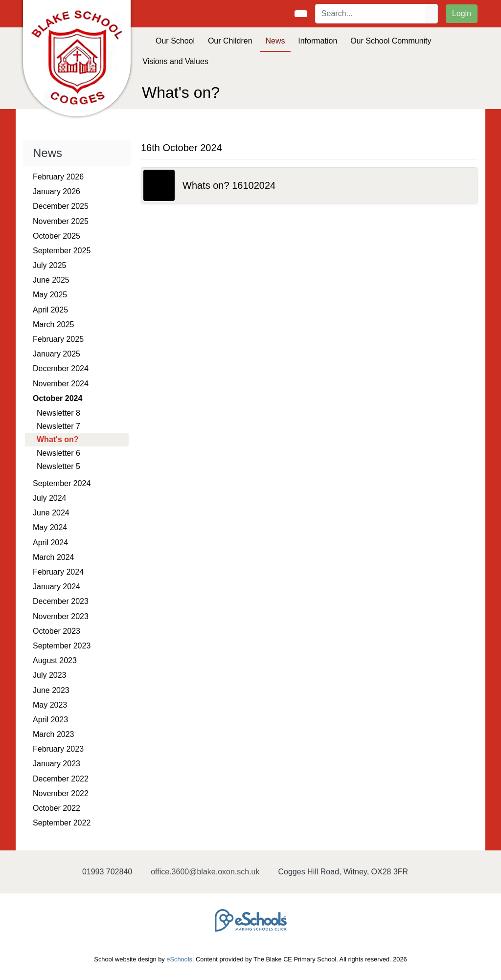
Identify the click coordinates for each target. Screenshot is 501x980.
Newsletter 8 (58, 413)
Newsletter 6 (58, 453)
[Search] (370, 14)
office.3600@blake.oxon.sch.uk (205, 872)
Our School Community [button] (391, 41)
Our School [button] (175, 41)
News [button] (275, 41)
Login (462, 13)
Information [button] (318, 41)
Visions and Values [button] (175, 61)
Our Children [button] (230, 41)
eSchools (179, 959)
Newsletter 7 (58, 426)
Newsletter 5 (58, 466)
